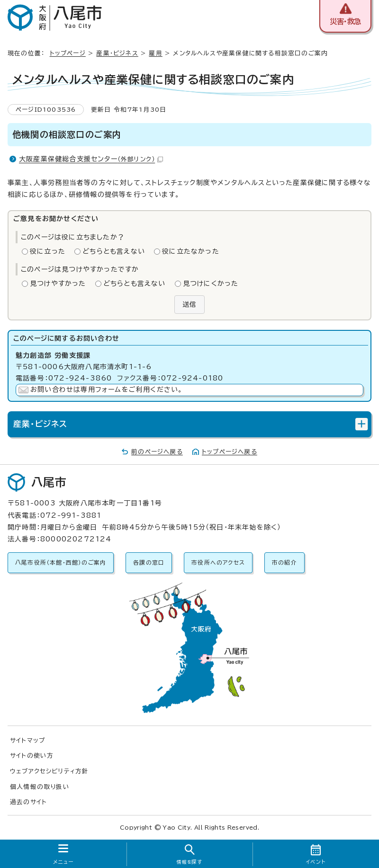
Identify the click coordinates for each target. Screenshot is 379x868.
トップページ (68, 53)
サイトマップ (27, 740)
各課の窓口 (149, 562)
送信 (189, 304)
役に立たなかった (191, 251)
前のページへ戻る (157, 452)
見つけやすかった (58, 283)
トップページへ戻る (230, 452)
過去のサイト (28, 802)
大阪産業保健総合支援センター (91, 159)
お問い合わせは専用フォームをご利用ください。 (106, 390)
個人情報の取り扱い (40, 787)
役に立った (48, 251)
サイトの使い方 (32, 756)
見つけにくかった (211, 283)
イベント (316, 862)
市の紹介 (284, 562)
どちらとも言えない (114, 251)
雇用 (155, 53)
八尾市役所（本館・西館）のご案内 (61, 562)
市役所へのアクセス (218, 562)
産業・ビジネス (117, 53)
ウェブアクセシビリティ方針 (50, 771)
